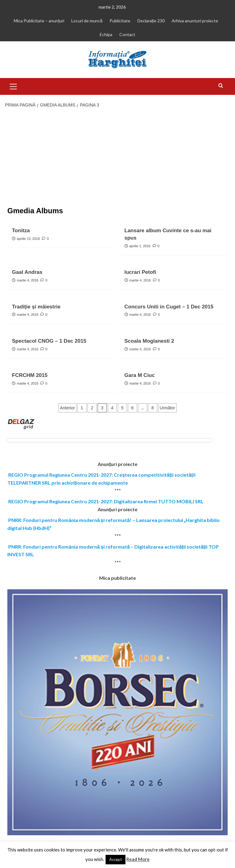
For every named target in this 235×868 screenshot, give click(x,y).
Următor (168, 408)
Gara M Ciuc (140, 375)
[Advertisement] (117, 158)
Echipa (106, 34)
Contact (127, 34)
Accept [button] (116, 859)
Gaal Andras (27, 272)
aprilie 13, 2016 (28, 239)
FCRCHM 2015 (30, 375)
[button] (13, 86)
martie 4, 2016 (28, 280)
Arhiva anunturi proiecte (195, 21)
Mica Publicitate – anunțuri (39, 21)
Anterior (67, 408)
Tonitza (21, 231)
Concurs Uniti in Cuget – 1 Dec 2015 (169, 307)
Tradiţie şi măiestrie (36, 307)
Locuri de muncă (87, 21)
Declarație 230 (151, 21)
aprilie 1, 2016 (140, 246)
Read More (138, 859)
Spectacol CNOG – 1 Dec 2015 (49, 341)
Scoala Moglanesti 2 (149, 341)
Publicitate (120, 21)
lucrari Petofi (140, 272)
